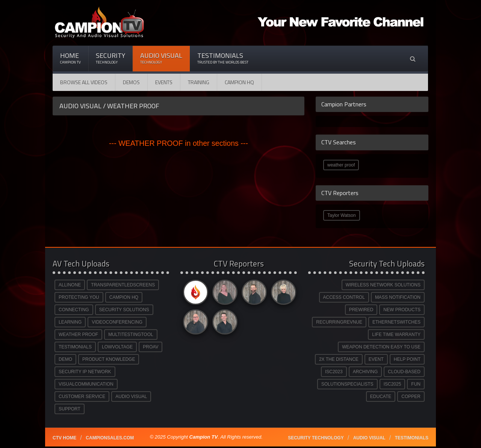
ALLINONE (70, 285)
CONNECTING (74, 310)
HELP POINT (407, 359)
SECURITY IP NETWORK (85, 372)
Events (164, 82)
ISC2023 (334, 372)
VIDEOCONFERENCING (117, 322)
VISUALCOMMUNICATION (86, 384)
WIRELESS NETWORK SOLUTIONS (383, 285)
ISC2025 (393, 384)
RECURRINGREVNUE (339, 322)
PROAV (151, 347)
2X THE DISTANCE (339, 359)
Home (70, 58)
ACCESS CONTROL (344, 297)
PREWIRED (361, 310)
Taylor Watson (342, 215)
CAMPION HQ (239, 82)
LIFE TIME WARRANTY (396, 334)
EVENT (376, 359)
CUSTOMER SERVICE (82, 397)
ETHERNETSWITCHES (396, 322)
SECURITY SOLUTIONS (124, 310)
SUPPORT (70, 409)
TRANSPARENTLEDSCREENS (123, 285)
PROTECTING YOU (79, 297)
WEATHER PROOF (78, 334)
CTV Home (64, 438)
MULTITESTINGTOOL (131, 334)
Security (110, 58)
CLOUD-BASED (404, 372)
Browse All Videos (84, 82)
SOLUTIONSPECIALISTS (347, 384)
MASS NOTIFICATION (398, 297)
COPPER (411, 397)
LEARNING (70, 322)
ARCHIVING (365, 372)
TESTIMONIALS (75, 347)
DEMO (65, 359)
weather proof (341, 165)
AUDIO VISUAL (131, 397)
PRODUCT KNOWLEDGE (109, 359)
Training (199, 82)
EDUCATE (381, 397)
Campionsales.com (110, 438)
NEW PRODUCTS (402, 310)
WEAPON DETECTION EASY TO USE (381, 347)
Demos (131, 82)
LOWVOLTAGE (117, 347)
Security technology (316, 438)
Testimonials (223, 58)
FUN (416, 384)
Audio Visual (161, 58)
